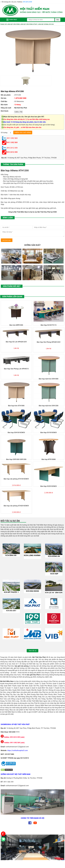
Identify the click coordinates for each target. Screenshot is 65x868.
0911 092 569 (12, 142)
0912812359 (27, 2)
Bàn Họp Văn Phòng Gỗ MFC (29, 24)
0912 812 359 (12, 152)
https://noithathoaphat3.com (18, 750)
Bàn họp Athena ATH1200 (46, 24)
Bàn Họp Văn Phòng (14, 24)
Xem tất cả (32, 651)
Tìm (58, 20)
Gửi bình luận (7, 240)
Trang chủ (3, 24)
